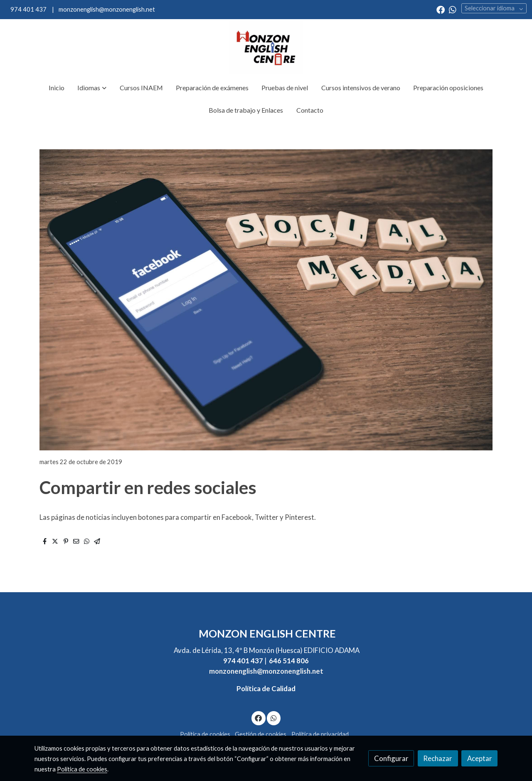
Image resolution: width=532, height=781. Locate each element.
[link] (266, 48)
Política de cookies (205, 734)
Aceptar (480, 758)
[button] (92, 88)
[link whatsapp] (453, 9)
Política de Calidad (266, 688)
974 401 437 (28, 9)
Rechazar (438, 758)
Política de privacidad (320, 734)
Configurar (391, 758)
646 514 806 (289, 661)
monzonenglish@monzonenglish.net (106, 9)
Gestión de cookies (261, 734)
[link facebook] (441, 9)
